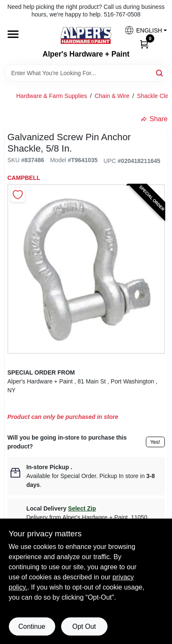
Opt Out (84, 626)
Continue (32, 626)
